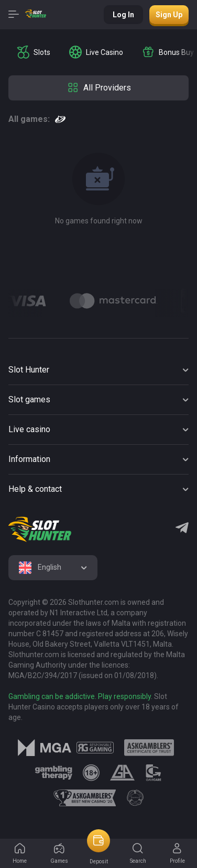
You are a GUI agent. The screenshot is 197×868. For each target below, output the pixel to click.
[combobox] (53, 568)
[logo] (40, 529)
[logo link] (95, 748)
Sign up (169, 15)
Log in (123, 15)
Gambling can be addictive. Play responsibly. (80, 696)
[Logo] (113, 301)
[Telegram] (182, 529)
